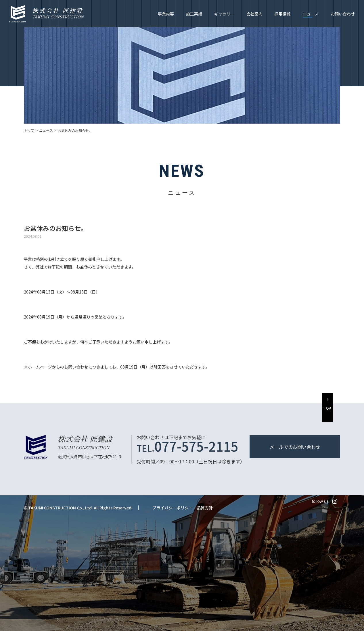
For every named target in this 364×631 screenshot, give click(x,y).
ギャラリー (224, 14)
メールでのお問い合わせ (295, 447)
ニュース (311, 14)
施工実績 (194, 14)
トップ (29, 131)
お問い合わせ (343, 14)
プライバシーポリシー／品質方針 (183, 508)
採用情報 (283, 14)
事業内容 (166, 14)
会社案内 (254, 14)
